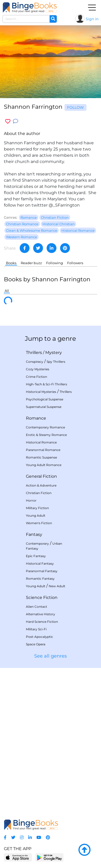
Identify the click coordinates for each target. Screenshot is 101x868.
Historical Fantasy (40, 563)
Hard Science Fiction (42, 622)
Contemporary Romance (45, 427)
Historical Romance (41, 442)
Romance (36, 418)
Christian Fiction (39, 493)
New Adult (57, 586)
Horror (31, 500)
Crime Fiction (37, 377)
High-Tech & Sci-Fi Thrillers (46, 384)
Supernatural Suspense (44, 407)
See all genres (51, 656)
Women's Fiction (39, 523)
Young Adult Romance (44, 465)
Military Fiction (37, 508)
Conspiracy (35, 362)
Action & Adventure (41, 485)
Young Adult (36, 515)
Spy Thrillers (56, 362)
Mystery (54, 353)
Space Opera (36, 644)
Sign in (92, 19)
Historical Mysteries (41, 392)
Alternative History (41, 614)
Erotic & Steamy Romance (46, 435)
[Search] (53, 19)
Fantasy (34, 534)
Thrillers (34, 353)
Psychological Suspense (45, 399)
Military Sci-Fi (36, 629)
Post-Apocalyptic (39, 637)
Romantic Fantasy (40, 579)
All (7, 291)
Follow (75, 107)
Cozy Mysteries (38, 369)
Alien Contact (37, 607)
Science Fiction (42, 597)
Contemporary (37, 544)
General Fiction (41, 476)
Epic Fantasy (36, 556)
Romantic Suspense (41, 457)
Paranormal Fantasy (42, 571)
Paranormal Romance (43, 450)
